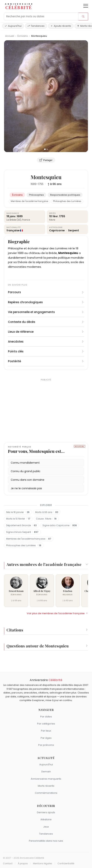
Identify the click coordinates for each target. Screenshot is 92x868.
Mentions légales (43, 864)
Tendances (36, 26)
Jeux (46, 827)
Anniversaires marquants (46, 779)
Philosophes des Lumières (67, 201)
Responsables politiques (65, 195)
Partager (46, 160)
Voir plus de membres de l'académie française (57, 613)
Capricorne (57, 230)
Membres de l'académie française (29, 201)
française (13, 230)
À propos (23, 864)
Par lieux (46, 731)
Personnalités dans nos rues (46, 841)
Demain (46, 772)
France (26, 220)
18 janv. (11, 216)
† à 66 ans (55, 184)
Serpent (74, 230)
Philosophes (36, 195)
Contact (8, 864)
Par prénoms (46, 745)
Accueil (10, 36)
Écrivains (23, 36)
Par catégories (46, 724)
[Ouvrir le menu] (86, 6)
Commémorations (46, 793)
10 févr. (54, 216)
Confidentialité (66, 864)
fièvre (52, 220)
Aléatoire (46, 819)
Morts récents (46, 786)
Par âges (46, 738)
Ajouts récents (61, 26)
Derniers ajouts (46, 812)
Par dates (46, 717)
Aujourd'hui (13, 26)
